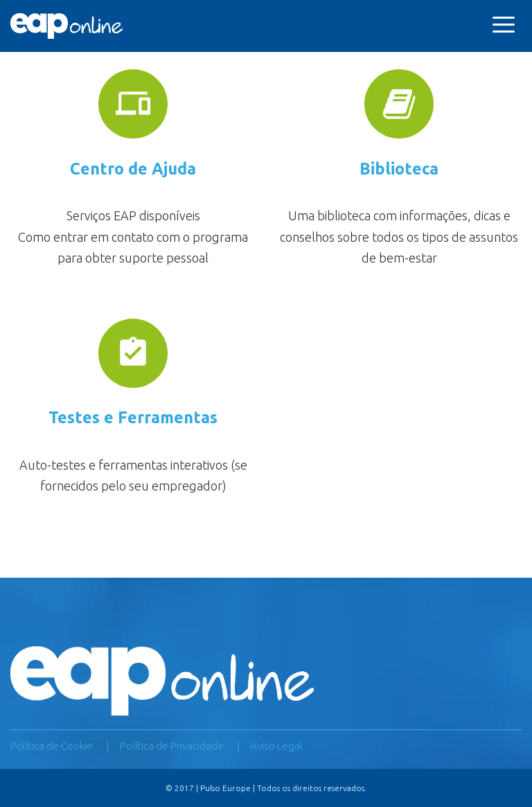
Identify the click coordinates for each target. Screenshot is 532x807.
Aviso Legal (276, 746)
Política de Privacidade (172, 746)
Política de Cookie (52, 746)
